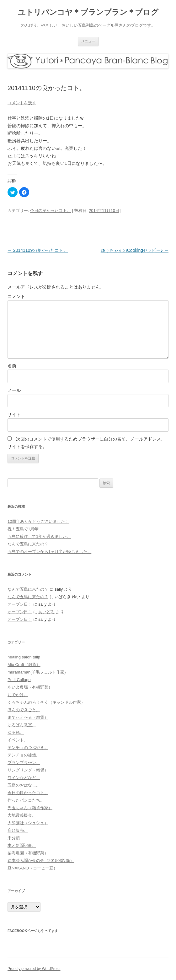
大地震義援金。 (22, 815)
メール (14, 390)
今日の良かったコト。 (51, 211)
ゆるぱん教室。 (22, 725)
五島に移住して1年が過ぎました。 (39, 536)
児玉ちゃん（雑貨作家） (30, 808)
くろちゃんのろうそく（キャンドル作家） (46, 702)
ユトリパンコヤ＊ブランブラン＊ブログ (88, 12)
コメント (16, 296)
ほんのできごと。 (24, 710)
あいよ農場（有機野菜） (30, 687)
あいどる (46, 612)
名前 (12, 366)
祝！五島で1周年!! (24, 529)
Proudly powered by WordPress (34, 969)
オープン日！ (20, 604)
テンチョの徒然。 (24, 755)
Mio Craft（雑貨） (24, 665)
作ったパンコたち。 (26, 800)
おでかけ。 (18, 695)
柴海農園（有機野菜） (28, 853)
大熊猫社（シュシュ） (28, 823)
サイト (14, 414)
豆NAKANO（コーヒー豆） (32, 868)
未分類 (14, 838)
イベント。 (18, 740)
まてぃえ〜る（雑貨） (28, 717)
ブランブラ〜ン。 (24, 763)
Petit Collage (19, 680)
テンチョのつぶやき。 (28, 747)
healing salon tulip (24, 657)
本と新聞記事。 (22, 845)
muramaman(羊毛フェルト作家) (37, 672)
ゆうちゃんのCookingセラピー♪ (135, 250)
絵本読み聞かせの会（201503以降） (41, 861)
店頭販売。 (18, 830)
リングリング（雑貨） (28, 770)
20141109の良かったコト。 (38, 250)
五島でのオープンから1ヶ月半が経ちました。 (49, 552)
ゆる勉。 (16, 732)
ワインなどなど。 (24, 778)
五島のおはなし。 (24, 785)
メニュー (88, 41)
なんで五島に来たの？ (28, 544)
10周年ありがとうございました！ (38, 521)
